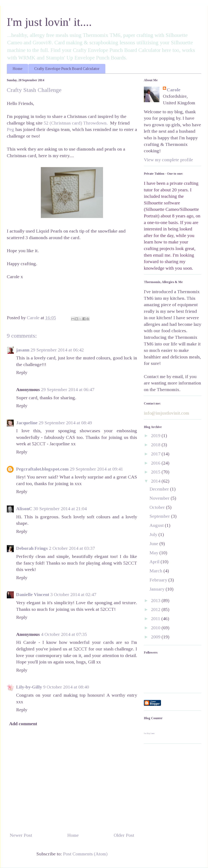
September (160, 516)
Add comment (23, 724)
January (158, 589)
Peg (10, 129)
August (157, 525)
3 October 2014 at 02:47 (73, 594)
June (154, 544)
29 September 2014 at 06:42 (57, 350)
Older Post (124, 835)
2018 (156, 445)
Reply (22, 372)
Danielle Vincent (33, 594)
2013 (156, 600)
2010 (156, 628)
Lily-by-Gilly (29, 687)
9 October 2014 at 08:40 (66, 687)
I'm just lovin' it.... (49, 22)
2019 (156, 436)
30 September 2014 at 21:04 (60, 509)
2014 (156, 481)
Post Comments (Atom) (85, 854)
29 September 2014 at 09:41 (96, 469)
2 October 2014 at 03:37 (72, 548)
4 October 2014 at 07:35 (64, 634)
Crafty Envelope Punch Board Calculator (67, 69)
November (160, 498)
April (155, 562)
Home (17, 69)
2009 (156, 637)
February (159, 580)
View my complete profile (168, 160)
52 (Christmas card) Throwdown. (76, 123)
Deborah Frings (32, 548)
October (158, 507)
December (160, 489)
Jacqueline (27, 423)
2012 (156, 609)
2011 (156, 619)
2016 (156, 463)
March (156, 571)
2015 (156, 472)
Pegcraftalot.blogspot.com (42, 469)
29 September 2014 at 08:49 (65, 423)
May (154, 553)
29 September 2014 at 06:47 (68, 390)
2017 (156, 454)
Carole (174, 90)
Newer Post (21, 835)
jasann (23, 350)
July (154, 534)
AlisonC (24, 509)
